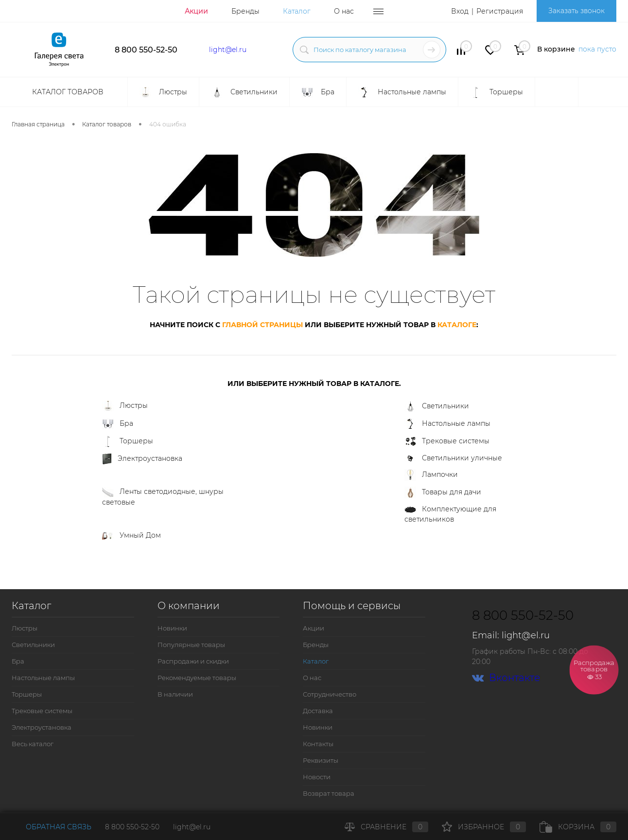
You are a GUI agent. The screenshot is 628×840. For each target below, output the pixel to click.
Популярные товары (191, 645)
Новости (317, 777)
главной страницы (262, 325)
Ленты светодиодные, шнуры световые (163, 497)
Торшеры (128, 441)
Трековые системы (447, 441)
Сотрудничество (330, 694)
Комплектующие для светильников (450, 514)
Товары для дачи (443, 492)
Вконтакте (506, 678)
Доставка (318, 711)
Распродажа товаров (594, 670)
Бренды (245, 11)
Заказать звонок (576, 11)
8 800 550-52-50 (146, 50)
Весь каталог (33, 744)
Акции (196, 11)
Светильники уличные (453, 458)
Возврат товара (329, 793)
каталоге (457, 325)
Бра (118, 424)
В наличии (175, 694)
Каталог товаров (67, 92)
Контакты (318, 744)
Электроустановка (142, 459)
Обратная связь (52, 827)
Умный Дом (131, 535)
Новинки (172, 628)
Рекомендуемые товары (197, 678)
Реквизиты (321, 760)
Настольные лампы (447, 424)
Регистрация (500, 11)
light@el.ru (228, 50)
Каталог (297, 11)
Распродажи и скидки (193, 661)
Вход (460, 11)
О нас (344, 11)
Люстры (125, 406)
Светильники (437, 406)
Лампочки (431, 475)
